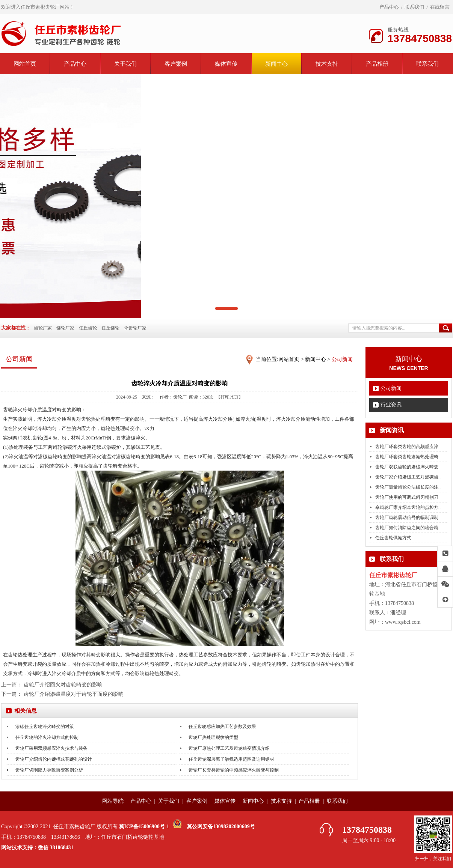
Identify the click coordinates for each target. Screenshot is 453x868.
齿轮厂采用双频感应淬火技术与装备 (51, 748)
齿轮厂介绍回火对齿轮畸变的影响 (63, 685)
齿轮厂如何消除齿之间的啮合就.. (408, 528)
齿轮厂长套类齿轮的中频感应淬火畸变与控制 (234, 770)
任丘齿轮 (88, 328)
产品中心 (389, 7)
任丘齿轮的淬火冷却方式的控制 (47, 737)
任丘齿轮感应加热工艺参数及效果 (222, 727)
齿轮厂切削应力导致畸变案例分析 (49, 770)
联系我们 (414, 7)
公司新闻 (391, 388)
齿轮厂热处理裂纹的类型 (213, 737)
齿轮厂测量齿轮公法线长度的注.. (408, 487)
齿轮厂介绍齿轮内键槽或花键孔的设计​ (54, 759)
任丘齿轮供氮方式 (393, 538)
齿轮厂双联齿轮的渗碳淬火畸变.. (408, 467)
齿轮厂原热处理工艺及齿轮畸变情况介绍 (229, 748)
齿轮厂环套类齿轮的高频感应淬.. (408, 447)
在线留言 (440, 7)
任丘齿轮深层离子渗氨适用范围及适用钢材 (231, 759)
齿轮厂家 (43, 328)
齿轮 (8, 410)
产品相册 (377, 64)
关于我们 (125, 64)
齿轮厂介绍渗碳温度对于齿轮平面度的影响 (74, 694)
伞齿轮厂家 (135, 328)
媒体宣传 (226, 64)
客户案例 (176, 64)
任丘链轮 (110, 328)
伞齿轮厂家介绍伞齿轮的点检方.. (408, 507)
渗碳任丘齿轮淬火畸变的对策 (45, 727)
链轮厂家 (65, 328)
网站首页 (25, 64)
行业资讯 (391, 405)
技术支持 (327, 64)
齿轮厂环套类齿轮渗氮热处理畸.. (408, 457)
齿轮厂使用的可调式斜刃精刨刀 (407, 497)
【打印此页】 (230, 397)
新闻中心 (276, 64)
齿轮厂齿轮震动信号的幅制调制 (407, 517)
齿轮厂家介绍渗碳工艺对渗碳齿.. (408, 477)
